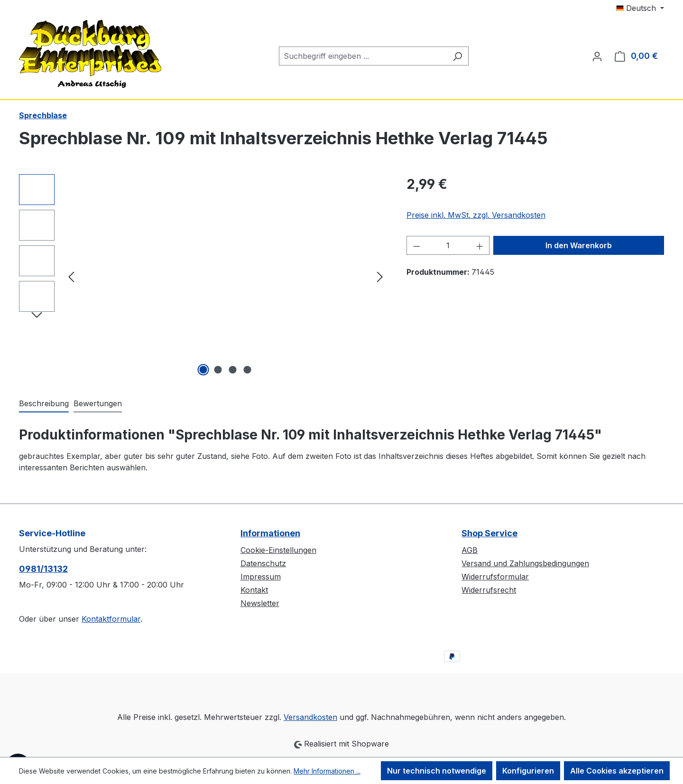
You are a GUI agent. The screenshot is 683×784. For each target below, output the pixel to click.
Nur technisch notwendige (437, 771)
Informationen (270, 533)
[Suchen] (457, 56)
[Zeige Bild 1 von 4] (203, 370)
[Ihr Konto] (597, 56)
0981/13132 (43, 569)
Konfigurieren (528, 771)
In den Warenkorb (579, 245)
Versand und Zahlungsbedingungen (525, 563)
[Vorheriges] (71, 276)
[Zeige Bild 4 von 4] (248, 370)
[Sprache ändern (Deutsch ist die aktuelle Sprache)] (640, 8)
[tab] (44, 404)
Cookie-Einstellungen (278, 550)
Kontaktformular (111, 619)
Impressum (261, 577)
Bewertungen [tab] (98, 403)
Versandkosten (310, 717)
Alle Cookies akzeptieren (617, 771)
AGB (470, 550)
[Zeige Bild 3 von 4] (233, 370)
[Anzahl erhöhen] (480, 245)
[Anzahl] (448, 245)
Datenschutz (263, 563)
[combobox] (363, 56)
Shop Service (489, 533)
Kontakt (254, 590)
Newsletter (260, 603)
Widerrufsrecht (489, 590)
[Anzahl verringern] (416, 245)
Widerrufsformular (495, 577)
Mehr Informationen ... (327, 771)
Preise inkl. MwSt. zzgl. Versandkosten (476, 215)
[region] (203, 276)
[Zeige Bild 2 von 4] (218, 370)
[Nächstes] (380, 276)
